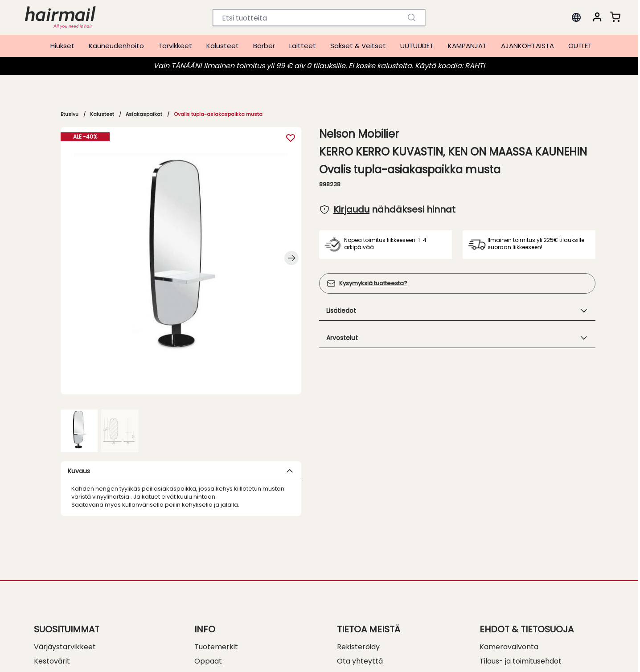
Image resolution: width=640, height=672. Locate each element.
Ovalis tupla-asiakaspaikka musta (218, 114)
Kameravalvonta (509, 647)
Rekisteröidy (358, 647)
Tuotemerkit (216, 647)
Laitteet (303, 46)
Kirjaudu (351, 209)
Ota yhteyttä (360, 661)
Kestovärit (52, 661)
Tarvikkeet (175, 46)
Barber (264, 46)
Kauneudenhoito (116, 46)
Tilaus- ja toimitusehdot (521, 661)
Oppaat (208, 661)
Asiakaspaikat (144, 114)
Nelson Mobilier (359, 134)
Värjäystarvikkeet (65, 647)
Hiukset (62, 46)
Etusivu (70, 114)
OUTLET (580, 46)
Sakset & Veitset (358, 46)
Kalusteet (223, 46)
